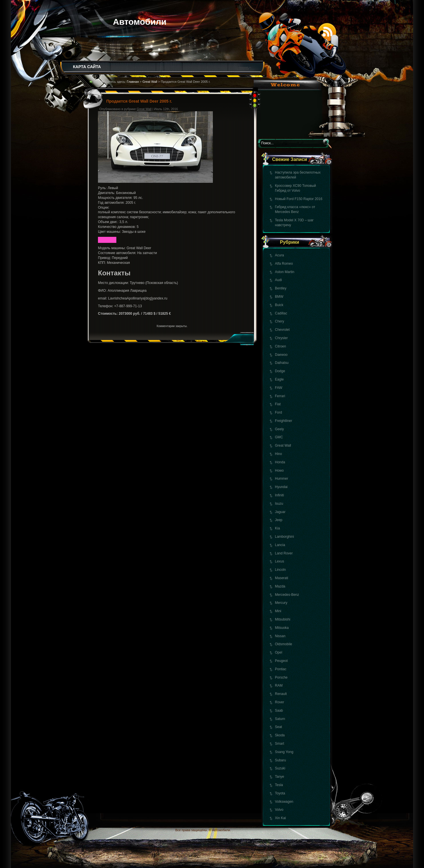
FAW (279, 388)
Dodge (280, 371)
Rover (280, 702)
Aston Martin (285, 272)
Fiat (278, 404)
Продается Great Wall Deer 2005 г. (139, 101)
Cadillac (281, 313)
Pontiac (281, 669)
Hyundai (281, 487)
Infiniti (279, 495)
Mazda (280, 586)
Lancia (280, 545)
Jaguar (280, 512)
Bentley (281, 288)
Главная (133, 82)
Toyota (280, 793)
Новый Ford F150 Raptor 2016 (299, 199)
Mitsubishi (283, 619)
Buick (279, 305)
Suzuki (280, 768)
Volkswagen (284, 802)
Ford (279, 412)
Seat (279, 727)
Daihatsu (282, 363)
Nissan (280, 636)
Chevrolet (282, 330)
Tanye (280, 777)
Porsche (281, 677)
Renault (281, 694)
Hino (279, 454)
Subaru (281, 760)
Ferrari (280, 396)
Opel (279, 652)
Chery (280, 321)
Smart (280, 744)
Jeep (279, 520)
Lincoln (280, 570)
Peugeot (281, 661)
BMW (279, 297)
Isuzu (279, 504)
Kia (277, 528)
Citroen (281, 346)
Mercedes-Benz (287, 595)
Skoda (280, 735)
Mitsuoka (282, 628)
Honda (280, 462)
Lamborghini (284, 537)
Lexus (280, 561)
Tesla (279, 785)
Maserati (282, 578)
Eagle (279, 379)
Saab (279, 710)
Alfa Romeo (284, 264)
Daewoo (281, 355)
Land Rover (284, 553)
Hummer (282, 479)
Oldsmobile (284, 644)
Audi (278, 280)
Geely (279, 429)
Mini (278, 611)
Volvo (279, 810)
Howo (279, 471)
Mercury (281, 603)
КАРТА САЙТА (87, 67)
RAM (279, 685)
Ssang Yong (284, 752)
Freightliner (284, 421)
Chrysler (281, 338)
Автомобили (140, 22)
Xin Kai (280, 818)
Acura (279, 255)
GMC (279, 437)
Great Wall (283, 445)
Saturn (280, 719)
